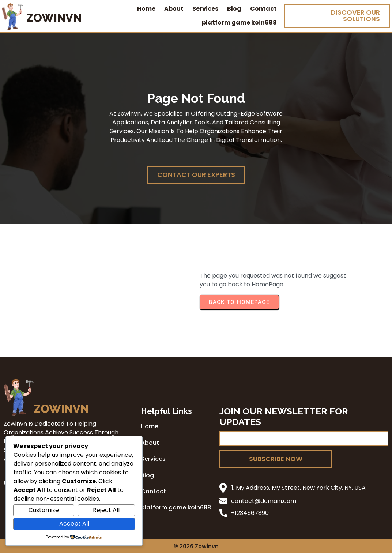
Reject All (106, 510)
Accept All (74, 524)
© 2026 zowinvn (196, 546)
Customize (44, 510)
